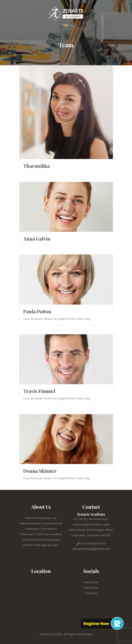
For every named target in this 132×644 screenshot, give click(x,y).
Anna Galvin (37, 239)
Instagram (91, 588)
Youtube (91, 593)
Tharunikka (36, 166)
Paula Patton (37, 311)
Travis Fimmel (39, 391)
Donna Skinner (40, 471)
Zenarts (46, 634)
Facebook (91, 582)
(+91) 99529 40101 (93, 544)
